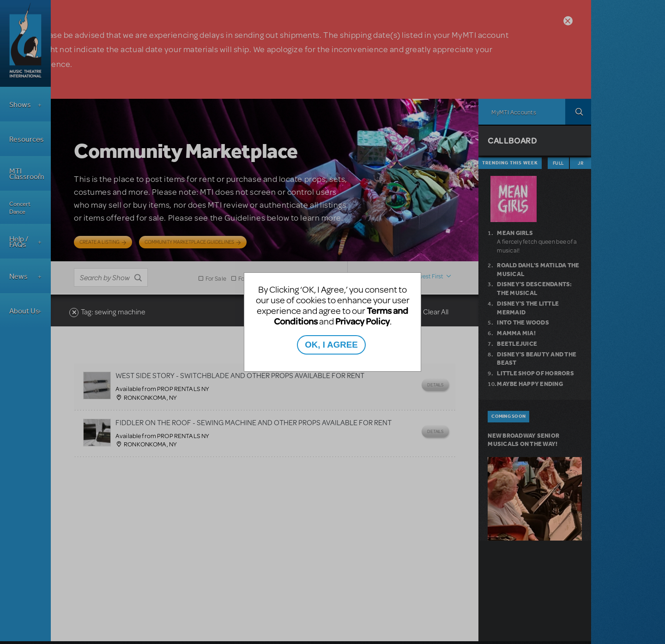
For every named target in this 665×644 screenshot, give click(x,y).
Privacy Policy (363, 321)
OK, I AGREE (331, 345)
